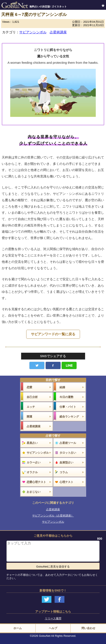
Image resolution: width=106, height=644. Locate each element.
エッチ (31, 407)
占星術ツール (68, 443)
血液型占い (66, 462)
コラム (64, 472)
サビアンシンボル (33, 32)
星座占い (32, 443)
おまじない (34, 492)
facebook (53, 365)
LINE (69, 365)
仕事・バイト (68, 407)
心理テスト (66, 482)
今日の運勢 (66, 397)
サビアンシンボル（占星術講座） (53, 516)
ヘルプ (53, 628)
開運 (29, 417)
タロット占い (68, 453)
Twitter (37, 365)
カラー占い (34, 462)
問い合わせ (88, 628)
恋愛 (29, 387)
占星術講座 (58, 32)
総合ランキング (69, 417)
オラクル (32, 472)
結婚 (62, 387)
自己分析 (32, 397)
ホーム (18, 628)
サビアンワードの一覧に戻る (53, 334)
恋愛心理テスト (36, 482)
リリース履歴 (53, 618)
